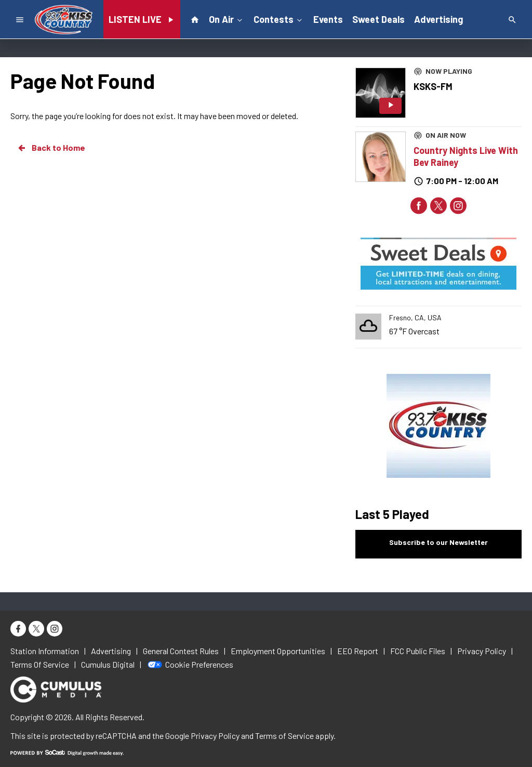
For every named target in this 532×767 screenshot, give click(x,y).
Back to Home (51, 148)
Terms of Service (284, 736)
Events (328, 19)
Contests (279, 19)
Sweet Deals (378, 19)
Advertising (438, 19)
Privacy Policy (215, 736)
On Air (227, 19)
